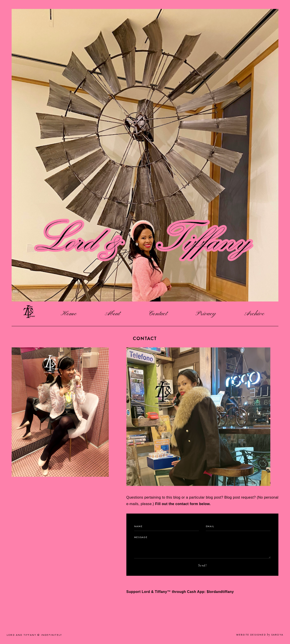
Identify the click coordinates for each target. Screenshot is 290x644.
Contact (158, 314)
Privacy (206, 314)
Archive (254, 314)
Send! (202, 566)
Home (69, 314)
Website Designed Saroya (260, 635)
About (113, 314)
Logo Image (29, 314)
